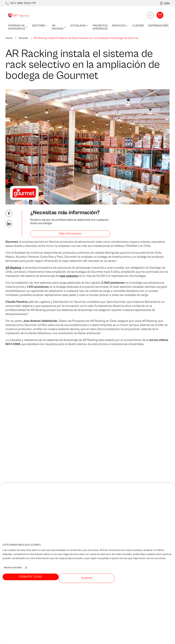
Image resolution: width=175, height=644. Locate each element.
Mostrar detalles (13, 568)
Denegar (87, 578)
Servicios (120, 26)
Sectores (40, 26)
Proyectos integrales (100, 27)
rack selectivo (69, 276)
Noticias (23, 38)
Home (9, 38)
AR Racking (59, 27)
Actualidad (79, 26)
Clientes (138, 26)
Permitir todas (31, 577)
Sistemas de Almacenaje (18, 27)
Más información (70, 234)
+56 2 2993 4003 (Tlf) (23, 3)
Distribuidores (158, 26)
